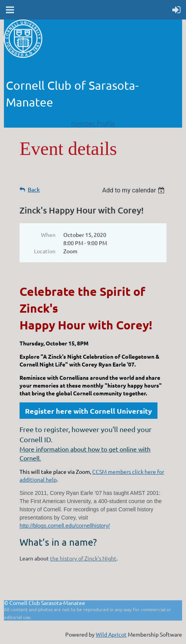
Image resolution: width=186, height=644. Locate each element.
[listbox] (134, 190)
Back (34, 189)
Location (45, 251)
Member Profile (93, 123)
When (48, 235)
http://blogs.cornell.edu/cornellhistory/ (65, 526)
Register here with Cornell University (89, 411)
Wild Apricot (111, 634)
